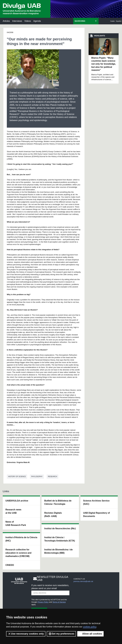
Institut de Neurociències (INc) (60, 528)
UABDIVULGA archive (17, 501)
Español (119, 21)
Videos (28, 21)
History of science (17, 477)
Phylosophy (37, 477)
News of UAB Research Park (16, 523)
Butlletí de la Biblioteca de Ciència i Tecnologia (58, 502)
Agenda (37, 21)
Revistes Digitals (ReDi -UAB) (53, 515)
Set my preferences (61, 634)
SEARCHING (80, 21)
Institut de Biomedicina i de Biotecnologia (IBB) (58, 551)
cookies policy (90, 627)
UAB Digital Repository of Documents (97, 515)
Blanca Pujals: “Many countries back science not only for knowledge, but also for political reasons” (104, 64)
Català (112, 21)
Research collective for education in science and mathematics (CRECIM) (18, 553)
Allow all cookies (90, 634)
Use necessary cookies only (26, 634)
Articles (6, 21)
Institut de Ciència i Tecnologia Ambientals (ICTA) (60, 539)
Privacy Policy (43, 602)
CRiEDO (10, 565)
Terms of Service (59, 602)
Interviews (17, 21)
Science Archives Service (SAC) (96, 502)
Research (53, 477)
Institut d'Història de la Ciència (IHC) (21, 539)
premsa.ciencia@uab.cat (83, 581)
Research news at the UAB (13, 511)
